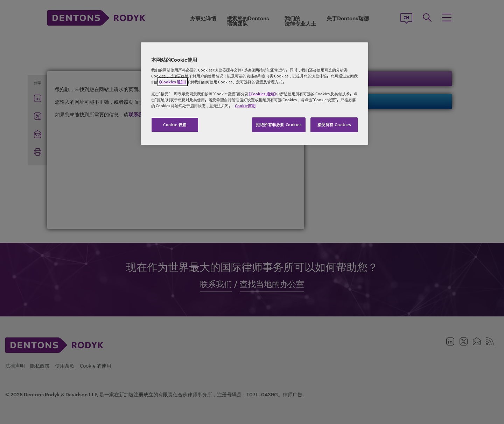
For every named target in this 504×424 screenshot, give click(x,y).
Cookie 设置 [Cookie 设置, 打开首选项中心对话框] (175, 125)
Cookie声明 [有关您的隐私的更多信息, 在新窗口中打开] (245, 106)
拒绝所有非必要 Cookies (279, 125)
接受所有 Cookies (334, 125)
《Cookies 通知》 (173, 82)
